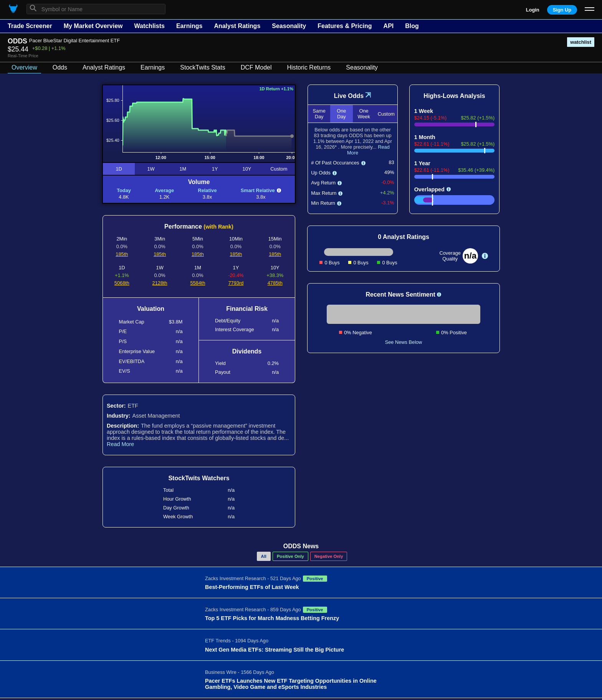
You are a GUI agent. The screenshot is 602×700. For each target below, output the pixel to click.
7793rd (236, 283)
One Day (341, 114)
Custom (279, 169)
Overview (24, 67)
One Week (364, 114)
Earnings (189, 26)
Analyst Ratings (237, 26)
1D (119, 169)
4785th (275, 283)
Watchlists (149, 26)
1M (183, 169)
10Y (247, 169)
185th (122, 254)
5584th (198, 283)
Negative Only (329, 556)
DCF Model (256, 67)
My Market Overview (93, 26)
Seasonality (289, 26)
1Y (215, 169)
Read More (120, 444)
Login (533, 10)
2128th (160, 283)
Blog (412, 26)
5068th (122, 283)
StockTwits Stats (203, 67)
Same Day (319, 114)
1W (151, 169)
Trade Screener (30, 26)
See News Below (404, 342)
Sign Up (562, 10)
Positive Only (290, 556)
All (264, 556)
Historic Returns (309, 67)
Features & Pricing (345, 26)
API (389, 26)
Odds (60, 67)
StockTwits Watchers (199, 478)
